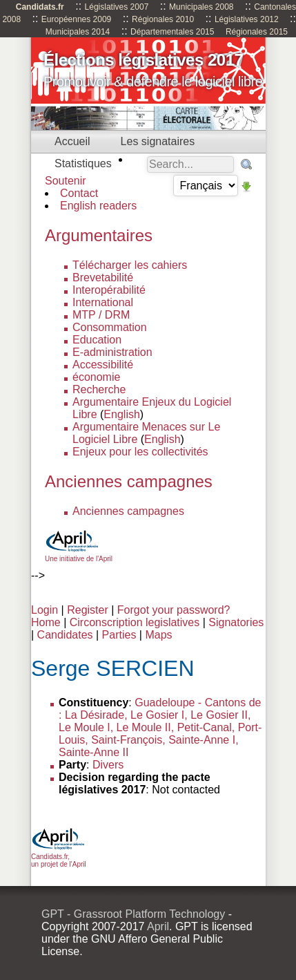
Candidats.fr (40, 7)
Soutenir (66, 181)
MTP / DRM (101, 315)
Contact (79, 193)
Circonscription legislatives (135, 622)
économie (96, 377)
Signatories (236, 622)
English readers (98, 206)
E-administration (112, 352)
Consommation (110, 327)
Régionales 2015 (257, 32)
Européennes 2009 (76, 19)
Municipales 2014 (78, 32)
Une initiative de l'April (79, 555)
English (121, 414)
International (103, 302)
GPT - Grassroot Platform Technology (133, 914)
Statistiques (83, 163)
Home (46, 622)
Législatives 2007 (117, 7)
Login (45, 610)
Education (97, 340)
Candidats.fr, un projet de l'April (59, 857)
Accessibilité (103, 365)
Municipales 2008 (201, 7)
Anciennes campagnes (128, 511)
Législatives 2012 (247, 19)
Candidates (65, 635)
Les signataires (158, 141)
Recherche (99, 389)
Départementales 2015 (172, 32)
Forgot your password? (174, 610)
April (158, 926)
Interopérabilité (109, 290)
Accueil (72, 141)
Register (88, 610)
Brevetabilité (103, 277)
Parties (119, 635)
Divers (108, 765)
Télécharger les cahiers (130, 265)
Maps (158, 635)
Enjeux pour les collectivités (140, 452)
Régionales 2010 (163, 19)
